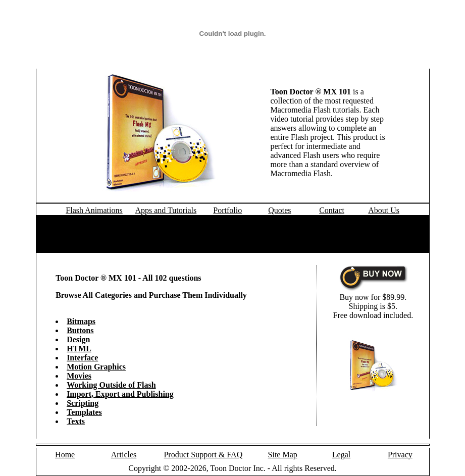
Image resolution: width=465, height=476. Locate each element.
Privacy (400, 455)
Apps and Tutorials (166, 210)
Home (65, 455)
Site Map (283, 455)
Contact (332, 210)
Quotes (279, 210)
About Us (384, 210)
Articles (124, 455)
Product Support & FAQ (203, 455)
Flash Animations (94, 210)
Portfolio (227, 210)
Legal (341, 455)
